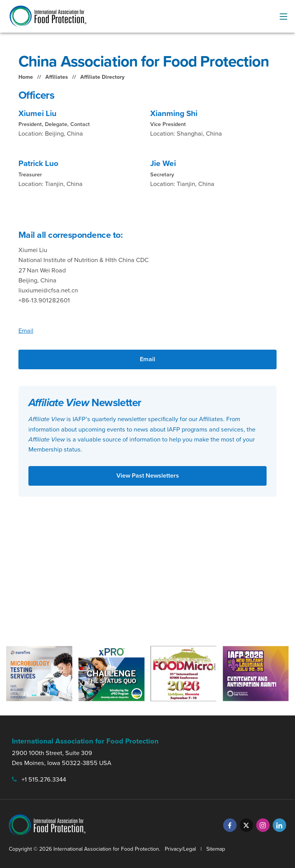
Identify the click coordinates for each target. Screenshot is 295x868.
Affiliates (57, 77)
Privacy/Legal (180, 849)
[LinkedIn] (279, 825)
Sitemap (216, 849)
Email (26, 331)
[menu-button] (283, 17)
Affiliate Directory (102, 77)
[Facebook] (230, 825)
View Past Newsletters (148, 475)
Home (26, 77)
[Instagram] (263, 825)
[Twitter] (246, 825)
